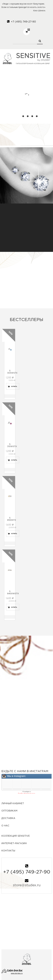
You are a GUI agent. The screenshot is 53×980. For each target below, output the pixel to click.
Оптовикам (9, 811)
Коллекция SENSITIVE (16, 836)
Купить (14, 386)
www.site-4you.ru (17, 973)
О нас (5, 826)
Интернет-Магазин (14, 843)
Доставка (8, 818)
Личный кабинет (13, 804)
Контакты (8, 851)
